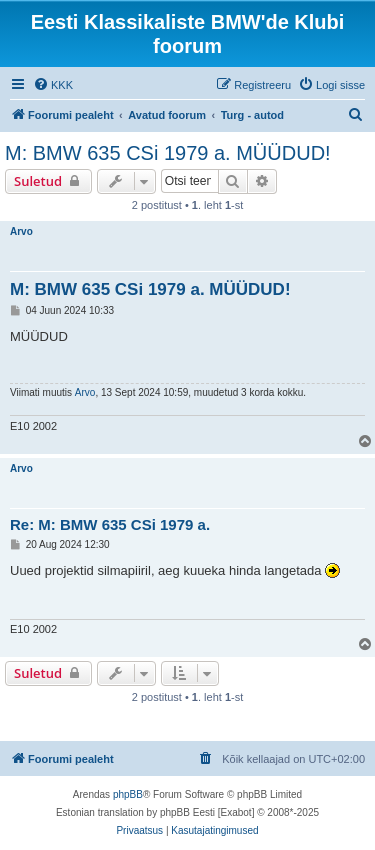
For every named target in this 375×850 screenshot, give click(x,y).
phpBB (128, 794)
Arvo (21, 231)
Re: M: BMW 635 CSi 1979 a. (110, 524)
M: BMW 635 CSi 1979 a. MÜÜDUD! (168, 153)
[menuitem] (53, 85)
